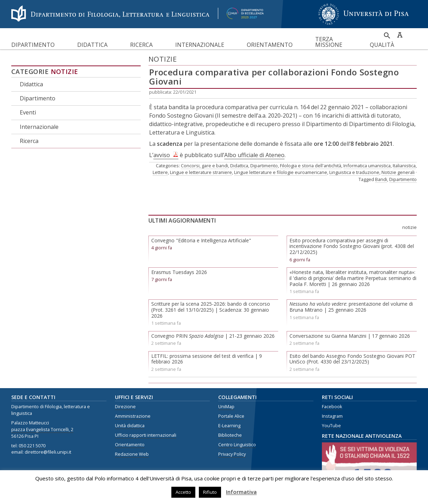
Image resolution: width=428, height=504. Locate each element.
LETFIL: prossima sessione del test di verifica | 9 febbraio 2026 (207, 359)
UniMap (226, 407)
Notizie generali (398, 172)
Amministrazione (133, 416)
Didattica (92, 45)
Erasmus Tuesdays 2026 (179, 272)
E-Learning (229, 426)
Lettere (160, 172)
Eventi (28, 112)
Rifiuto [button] (210, 492)
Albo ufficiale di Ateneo (254, 155)
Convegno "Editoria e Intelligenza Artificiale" (201, 240)
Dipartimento (33, 45)
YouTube (331, 426)
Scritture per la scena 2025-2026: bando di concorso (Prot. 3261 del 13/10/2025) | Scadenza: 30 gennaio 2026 (211, 310)
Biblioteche (230, 435)
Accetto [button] (183, 492)
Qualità (382, 45)
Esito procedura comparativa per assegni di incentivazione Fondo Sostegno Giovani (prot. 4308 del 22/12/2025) (352, 246)
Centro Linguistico (237, 445)
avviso (162, 155)
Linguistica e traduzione (354, 172)
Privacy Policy (232, 454)
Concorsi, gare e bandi (204, 166)
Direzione (125, 407)
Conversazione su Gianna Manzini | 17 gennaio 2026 (350, 336)
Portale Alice (231, 416)
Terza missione (329, 42)
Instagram (332, 416)
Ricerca (141, 45)
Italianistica (404, 166)
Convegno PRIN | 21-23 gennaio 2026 (213, 336)
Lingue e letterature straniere (201, 172)
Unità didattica (130, 426)
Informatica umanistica (367, 166)
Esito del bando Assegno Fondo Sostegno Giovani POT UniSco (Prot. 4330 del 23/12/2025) (352, 359)
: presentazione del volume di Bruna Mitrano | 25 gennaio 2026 (351, 307)
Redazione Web (132, 454)
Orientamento (270, 45)
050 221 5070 (32, 446)
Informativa (241, 492)
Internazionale (200, 45)
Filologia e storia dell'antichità (311, 166)
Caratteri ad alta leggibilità (400, 35)
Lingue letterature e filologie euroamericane (281, 172)
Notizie (65, 71)
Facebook (332, 407)
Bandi (381, 179)
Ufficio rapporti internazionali (146, 435)
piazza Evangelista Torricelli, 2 (42, 430)
